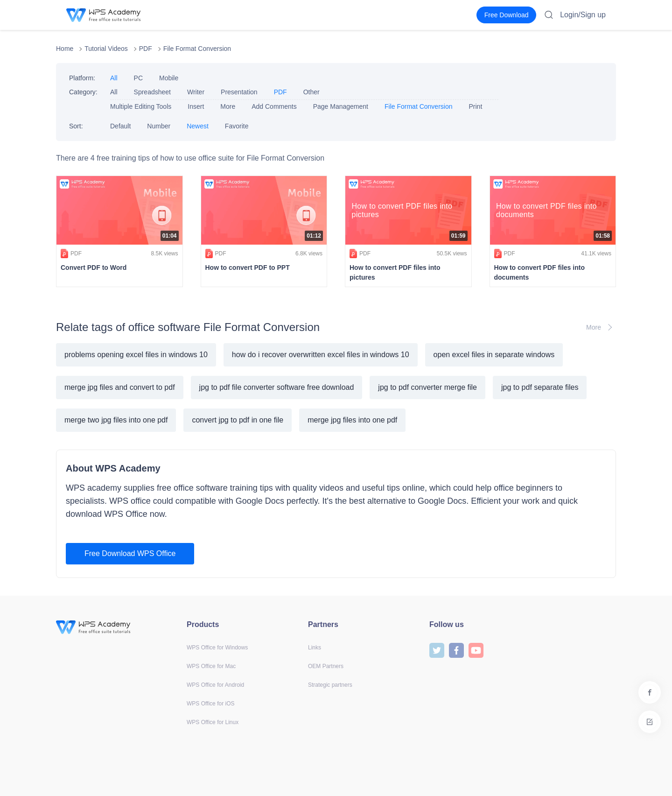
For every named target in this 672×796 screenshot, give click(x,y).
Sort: (76, 126)
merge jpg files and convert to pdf (120, 387)
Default (120, 126)
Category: (83, 92)
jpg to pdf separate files (540, 387)
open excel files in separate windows (494, 355)
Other (311, 92)
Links (315, 648)
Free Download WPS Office (130, 553)
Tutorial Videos (106, 49)
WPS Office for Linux (213, 722)
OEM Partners (326, 666)
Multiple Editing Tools (141, 106)
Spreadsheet (152, 92)
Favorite (237, 126)
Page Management (341, 106)
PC (138, 78)
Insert (196, 106)
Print (475, 106)
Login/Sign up (583, 15)
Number (159, 126)
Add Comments (274, 106)
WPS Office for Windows (217, 648)
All (114, 78)
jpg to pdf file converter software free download (277, 387)
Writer (196, 92)
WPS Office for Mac (211, 666)
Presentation (239, 92)
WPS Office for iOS (210, 704)
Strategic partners (330, 685)
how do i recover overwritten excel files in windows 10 (321, 355)
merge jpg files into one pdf (352, 420)
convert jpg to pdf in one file (238, 420)
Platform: (82, 78)
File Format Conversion (197, 49)
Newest (198, 126)
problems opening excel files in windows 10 (136, 355)
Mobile (169, 78)
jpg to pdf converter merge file (427, 387)
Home (65, 49)
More (228, 106)
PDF (146, 49)
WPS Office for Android (215, 685)
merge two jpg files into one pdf (116, 420)
